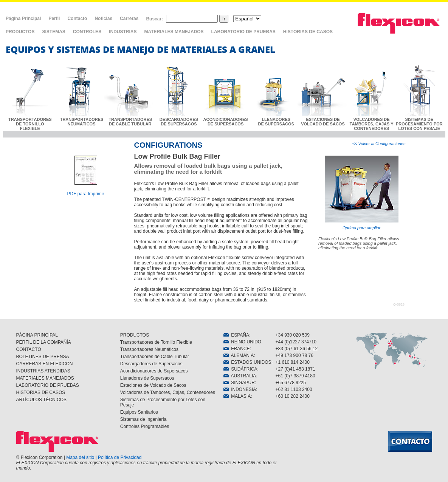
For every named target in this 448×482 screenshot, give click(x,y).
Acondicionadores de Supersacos (154, 371)
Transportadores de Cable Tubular (155, 357)
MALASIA (237, 396)
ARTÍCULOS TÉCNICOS (42, 400)
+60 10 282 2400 (293, 396)
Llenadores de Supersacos (147, 378)
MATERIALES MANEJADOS (174, 32)
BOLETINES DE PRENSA (43, 357)
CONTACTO (29, 349)
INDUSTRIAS (123, 32)
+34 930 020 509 (293, 335)
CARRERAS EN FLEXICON (45, 364)
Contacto (77, 19)
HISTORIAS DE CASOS (308, 32)
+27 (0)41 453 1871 (295, 369)
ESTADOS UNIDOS (247, 362)
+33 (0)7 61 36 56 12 (297, 349)
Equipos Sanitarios (139, 412)
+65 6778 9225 (291, 383)
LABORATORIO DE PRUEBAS (243, 32)
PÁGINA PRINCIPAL (37, 335)
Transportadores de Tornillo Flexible (156, 342)
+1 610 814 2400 (293, 362)
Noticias (103, 19)
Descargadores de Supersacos (151, 364)
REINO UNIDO (243, 342)
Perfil (54, 19)
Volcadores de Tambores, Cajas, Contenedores (168, 392)
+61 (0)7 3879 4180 (295, 376)
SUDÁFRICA (240, 369)
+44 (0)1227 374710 (296, 342)
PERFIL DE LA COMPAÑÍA (44, 342)
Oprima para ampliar (362, 193)
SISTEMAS (53, 32)
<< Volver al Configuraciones (379, 144)
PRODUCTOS (20, 32)
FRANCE (237, 349)
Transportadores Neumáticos (149, 349)
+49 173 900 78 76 (295, 355)
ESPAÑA (236, 335)
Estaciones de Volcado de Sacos (153, 385)
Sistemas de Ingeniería (143, 419)
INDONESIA (240, 389)
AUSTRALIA (240, 376)
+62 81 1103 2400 (294, 389)
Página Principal (23, 19)
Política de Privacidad (120, 457)
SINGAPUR (239, 383)
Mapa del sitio (80, 457)
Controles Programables (145, 426)
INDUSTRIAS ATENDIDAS (43, 371)
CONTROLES (87, 32)
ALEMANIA (239, 355)
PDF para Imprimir (85, 194)
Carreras (129, 19)
